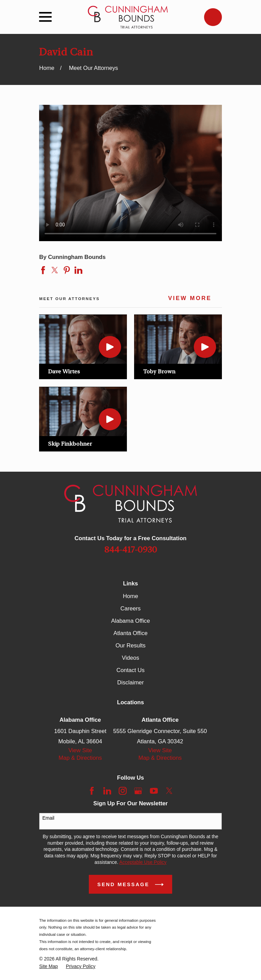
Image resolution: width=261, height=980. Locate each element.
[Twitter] (169, 791)
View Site (80, 750)
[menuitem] (49, 966)
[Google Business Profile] (138, 791)
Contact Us (130, 670)
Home (130, 596)
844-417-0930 (131, 550)
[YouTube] (154, 791)
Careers (130, 609)
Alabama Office (130, 621)
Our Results (131, 646)
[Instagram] (123, 791)
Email (48, 818)
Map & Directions (80, 758)
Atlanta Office (130, 633)
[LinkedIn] (107, 791)
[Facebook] (92, 791)
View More (190, 298)
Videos (130, 658)
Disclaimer (131, 683)
